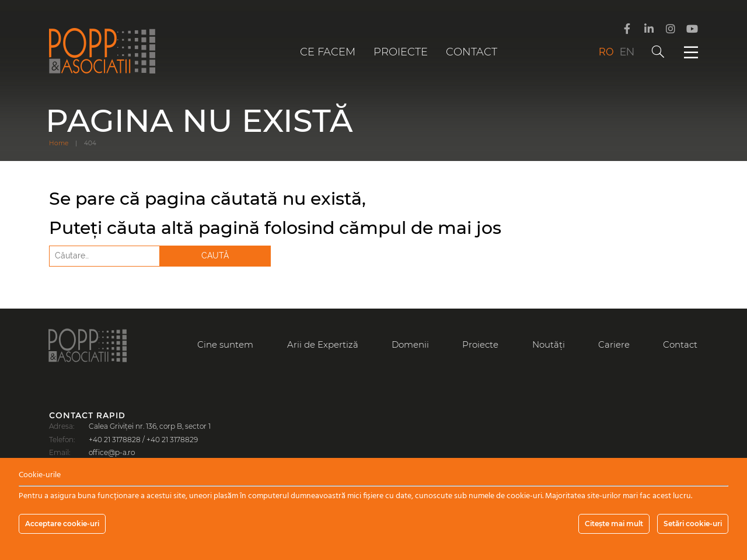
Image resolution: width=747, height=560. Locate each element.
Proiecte (401, 52)
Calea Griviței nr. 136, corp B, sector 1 (150, 426)
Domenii (410, 344)
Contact (472, 52)
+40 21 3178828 (115, 440)
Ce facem (328, 52)
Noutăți (549, 344)
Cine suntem (225, 344)
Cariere (614, 344)
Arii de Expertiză (323, 344)
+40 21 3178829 (172, 440)
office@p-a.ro (112, 452)
